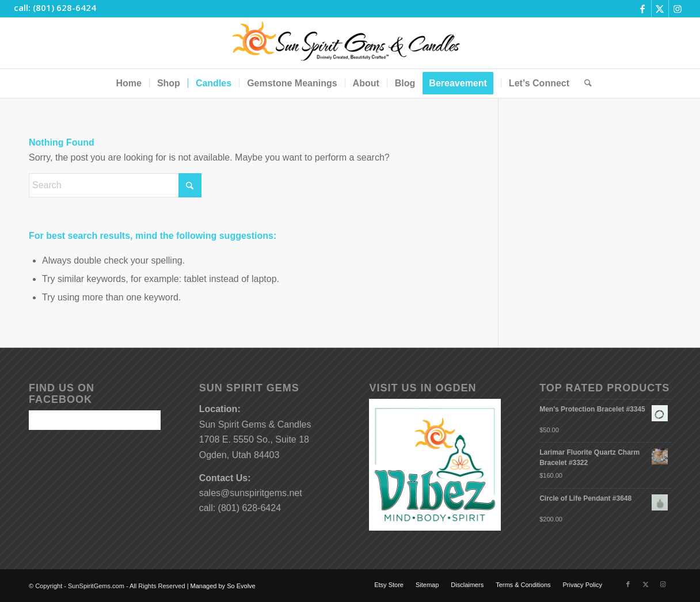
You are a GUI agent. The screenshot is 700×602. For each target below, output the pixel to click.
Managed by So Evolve (223, 586)
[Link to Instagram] (678, 9)
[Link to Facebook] (643, 9)
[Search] (584, 83)
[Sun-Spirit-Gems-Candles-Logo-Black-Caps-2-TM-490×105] (350, 43)
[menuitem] (128, 83)
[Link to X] (660, 9)
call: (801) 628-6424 (55, 7)
